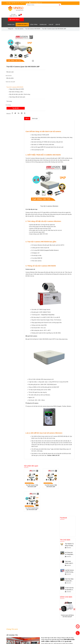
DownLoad (43, 25)
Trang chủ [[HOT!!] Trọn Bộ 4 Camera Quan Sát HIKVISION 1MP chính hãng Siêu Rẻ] (11, 29)
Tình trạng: (9, 101)
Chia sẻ (51, 25)
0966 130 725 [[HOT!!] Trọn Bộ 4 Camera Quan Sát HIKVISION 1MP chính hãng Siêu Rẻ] (16, 3)
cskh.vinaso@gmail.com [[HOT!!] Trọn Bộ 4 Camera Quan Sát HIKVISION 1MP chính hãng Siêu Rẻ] (36, 3)
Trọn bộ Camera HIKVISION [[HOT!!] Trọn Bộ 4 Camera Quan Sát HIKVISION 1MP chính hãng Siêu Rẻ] (33, 29)
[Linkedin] (19, 113)
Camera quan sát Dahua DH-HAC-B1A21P (67, 616)
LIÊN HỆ (58, 25)
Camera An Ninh (22, 25)
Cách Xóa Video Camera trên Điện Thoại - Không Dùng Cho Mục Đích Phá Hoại (70, 580)
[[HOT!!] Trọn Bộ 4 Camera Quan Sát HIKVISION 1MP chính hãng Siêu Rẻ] (20, 15)
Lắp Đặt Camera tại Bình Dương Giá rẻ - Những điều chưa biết (69, 571)
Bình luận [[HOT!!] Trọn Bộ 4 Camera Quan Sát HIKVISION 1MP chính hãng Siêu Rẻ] (35, 119)
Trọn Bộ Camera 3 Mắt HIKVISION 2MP (32, 486)
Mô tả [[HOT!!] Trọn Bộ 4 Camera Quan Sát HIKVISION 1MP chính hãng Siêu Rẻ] (27, 119)
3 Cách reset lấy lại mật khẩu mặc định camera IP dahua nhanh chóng (69, 589)
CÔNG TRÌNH (34, 25)
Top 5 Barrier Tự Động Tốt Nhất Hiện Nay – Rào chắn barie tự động (69, 545)
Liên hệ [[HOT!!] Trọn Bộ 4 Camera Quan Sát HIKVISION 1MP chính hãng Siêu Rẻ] (16, 108)
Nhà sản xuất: (10, 72)
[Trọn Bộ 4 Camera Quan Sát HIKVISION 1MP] (16, 9)
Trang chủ (11, 25)
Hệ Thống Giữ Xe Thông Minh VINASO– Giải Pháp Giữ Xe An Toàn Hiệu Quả (69, 554)
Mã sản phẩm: (10, 78)
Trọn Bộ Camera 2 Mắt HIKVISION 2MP (51, 486)
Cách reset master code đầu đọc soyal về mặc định (70, 562)
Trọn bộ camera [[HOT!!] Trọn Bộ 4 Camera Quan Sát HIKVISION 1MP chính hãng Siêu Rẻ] (19, 29)
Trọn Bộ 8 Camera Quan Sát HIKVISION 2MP (32, 509)
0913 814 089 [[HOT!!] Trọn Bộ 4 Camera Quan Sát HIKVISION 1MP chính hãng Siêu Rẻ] (24, 3)
